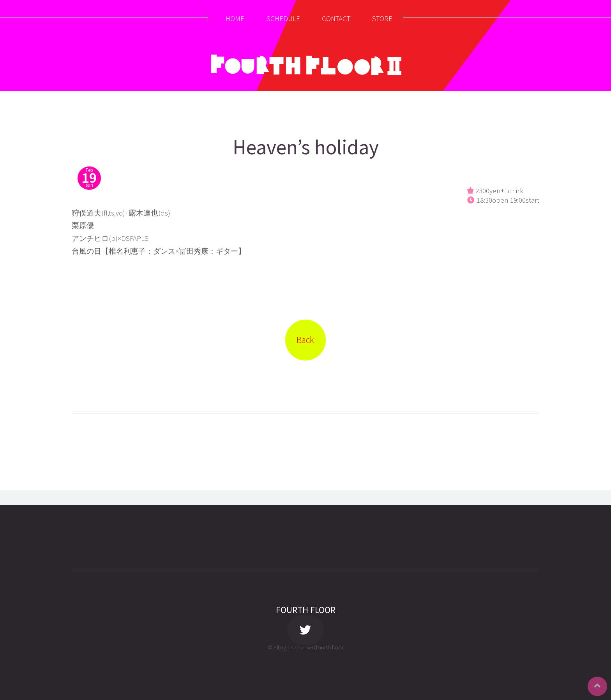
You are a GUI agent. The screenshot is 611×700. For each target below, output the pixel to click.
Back (305, 340)
